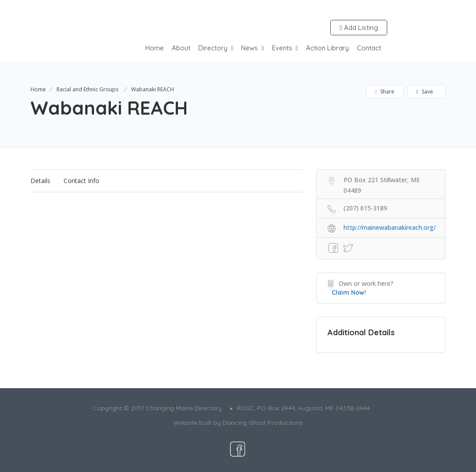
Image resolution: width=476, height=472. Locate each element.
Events (282, 48)
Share (384, 92)
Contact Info (81, 181)
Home (155, 48)
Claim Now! (349, 292)
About (181, 48)
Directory (213, 48)
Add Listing (359, 28)
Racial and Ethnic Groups (87, 89)
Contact (369, 48)
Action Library (327, 48)
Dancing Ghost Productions (263, 423)
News (249, 48)
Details (40, 181)
